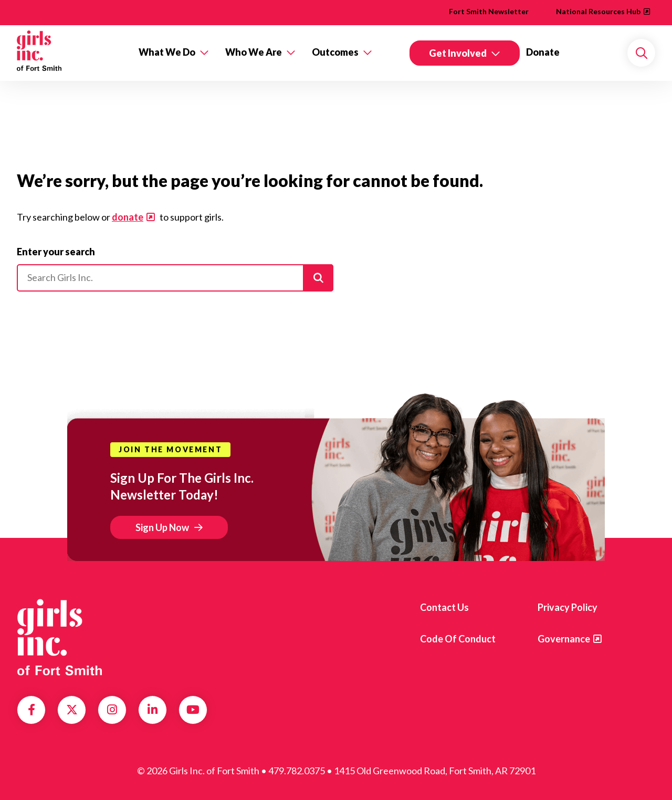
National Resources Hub (598, 11)
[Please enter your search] (175, 278)
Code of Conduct (458, 639)
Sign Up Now (162, 527)
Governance (564, 639)
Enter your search (56, 252)
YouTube (193, 710)
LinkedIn (153, 710)
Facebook (31, 710)
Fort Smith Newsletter (489, 11)
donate (128, 217)
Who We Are (254, 52)
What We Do (167, 52)
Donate (543, 52)
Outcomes (335, 52)
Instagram (112, 710)
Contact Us (444, 607)
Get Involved (458, 53)
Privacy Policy (568, 607)
